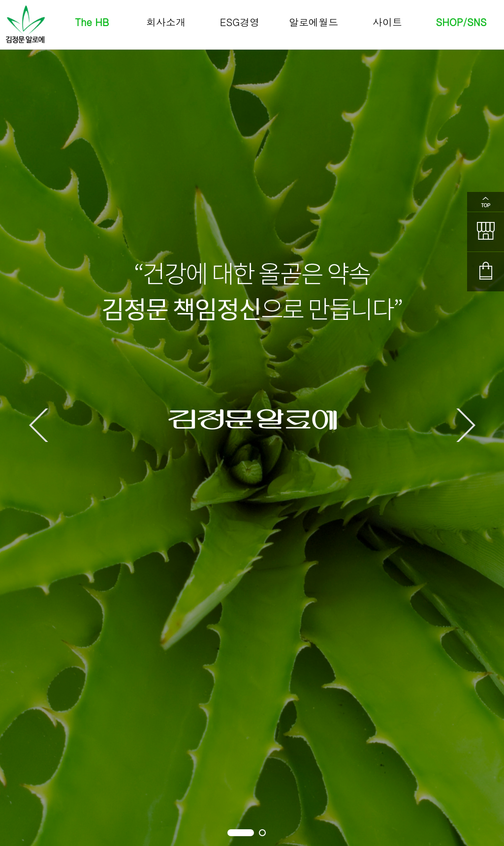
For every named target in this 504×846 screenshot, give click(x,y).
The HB (92, 22)
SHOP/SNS (461, 22)
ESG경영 (240, 22)
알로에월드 (314, 22)
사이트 (387, 22)
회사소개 (166, 22)
